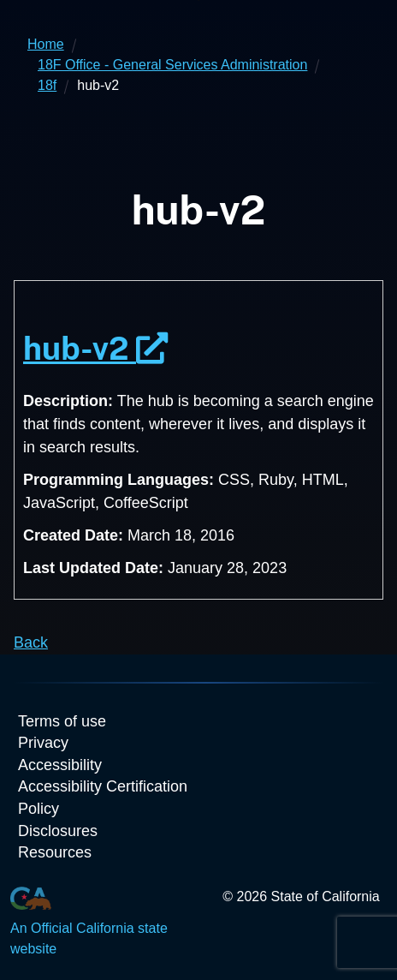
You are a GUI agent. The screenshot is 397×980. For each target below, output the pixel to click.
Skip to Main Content (199, 0)
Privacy (43, 743)
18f (47, 85)
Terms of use (62, 721)
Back (31, 642)
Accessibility (60, 765)
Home (46, 44)
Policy (39, 809)
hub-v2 (95, 348)
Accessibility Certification (103, 786)
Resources (55, 852)
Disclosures (58, 831)
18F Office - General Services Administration (172, 65)
